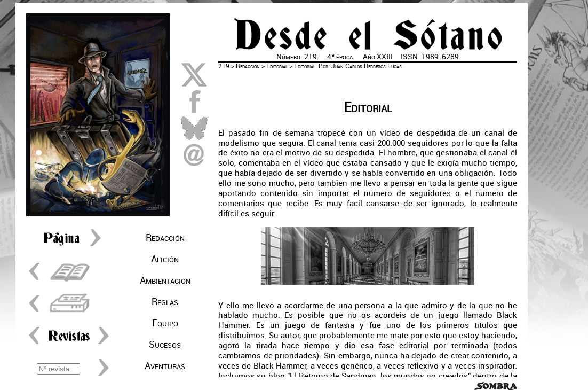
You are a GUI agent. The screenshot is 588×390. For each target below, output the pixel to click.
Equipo (165, 323)
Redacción (165, 238)
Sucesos (165, 345)
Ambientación (165, 280)
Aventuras (165, 366)
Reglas (165, 302)
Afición (165, 259)
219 (224, 66)
